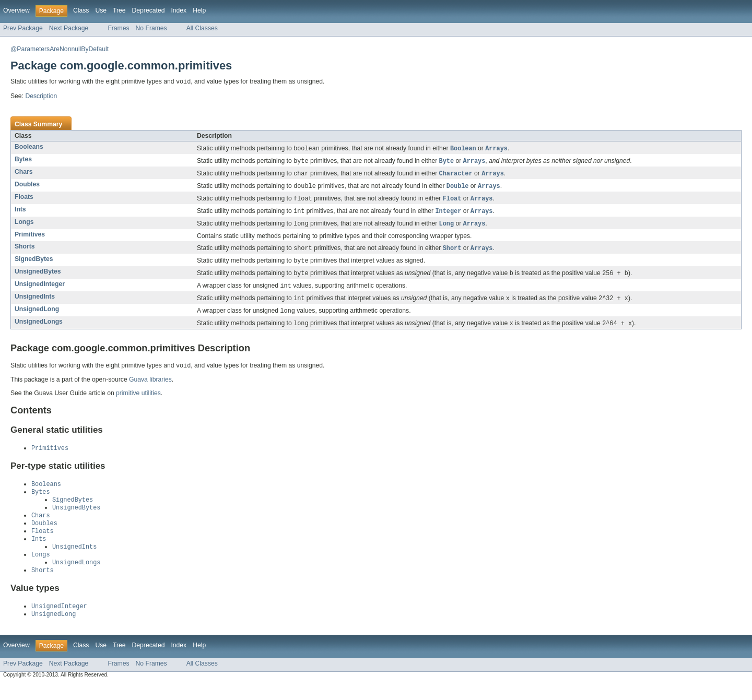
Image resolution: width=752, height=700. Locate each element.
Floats (24, 199)
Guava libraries (150, 388)
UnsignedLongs (39, 329)
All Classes (202, 28)
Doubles (27, 186)
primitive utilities (138, 401)
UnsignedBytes (38, 277)
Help (199, 10)
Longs (24, 226)
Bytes (23, 160)
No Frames (151, 28)
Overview (16, 10)
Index (179, 10)
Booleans (29, 147)
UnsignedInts (35, 303)
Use (101, 10)
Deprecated (149, 10)
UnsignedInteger (40, 290)
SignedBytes (34, 264)
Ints (20, 212)
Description (41, 97)
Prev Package (23, 28)
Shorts (25, 251)
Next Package (69, 28)
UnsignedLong (37, 316)
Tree (119, 10)
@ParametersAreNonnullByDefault (60, 49)
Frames (118, 28)
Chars (23, 173)
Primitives (30, 239)
